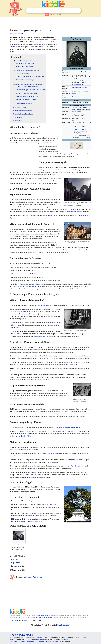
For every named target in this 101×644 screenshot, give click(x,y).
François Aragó (76, 466)
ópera (80, 170)
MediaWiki (66, 639)
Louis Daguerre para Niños (19, 620)
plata (39, 336)
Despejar (75, 11)
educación (21, 287)
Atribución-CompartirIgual (44, 617)
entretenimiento (32, 287)
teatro (75, 170)
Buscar (79, 11)
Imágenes (52, 15)
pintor (80, 108)
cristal (48, 336)
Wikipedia (40, 639)
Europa (15, 436)
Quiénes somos (32, 641)
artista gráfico (76, 109)
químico (84, 108)
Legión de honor (83, 216)
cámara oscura (73, 212)
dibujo (24, 140)
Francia (12, 218)
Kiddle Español (14, 641)
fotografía (15, 44)
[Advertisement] (50, 22)
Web (47, 15)
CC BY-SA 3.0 (39, 638)
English (59, 15)
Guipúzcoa (38, 521)
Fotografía (15, 559)
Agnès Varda (29, 513)
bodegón (75, 460)
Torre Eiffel (52, 504)
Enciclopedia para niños (17, 33)
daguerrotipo (39, 44)
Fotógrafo (75, 108)
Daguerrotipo (73, 365)
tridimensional (39, 284)
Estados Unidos (26, 436)
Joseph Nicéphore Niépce (33, 475)
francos (74, 431)
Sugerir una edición (64, 625)
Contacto (55, 641)
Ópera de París (51, 216)
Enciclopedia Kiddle (42, 615)
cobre (43, 336)
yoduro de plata (53, 453)
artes (31, 140)
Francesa (75, 94)
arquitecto (45, 154)
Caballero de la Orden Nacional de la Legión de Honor (80, 131)
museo (14, 521)
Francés (74, 97)
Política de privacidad (45, 641)
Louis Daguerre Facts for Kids (32, 577)
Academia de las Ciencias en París (68, 427)
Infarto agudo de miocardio (80, 88)
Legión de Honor (35, 501)
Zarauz (31, 521)
